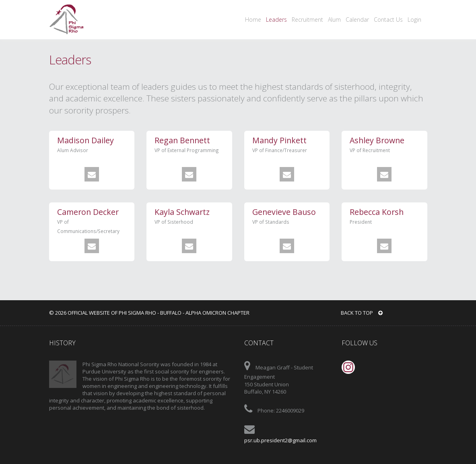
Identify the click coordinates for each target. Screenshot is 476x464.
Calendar (357, 20)
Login (414, 20)
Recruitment (307, 20)
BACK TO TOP (362, 313)
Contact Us (388, 20)
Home (253, 20)
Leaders (276, 20)
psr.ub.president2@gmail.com (280, 440)
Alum (334, 20)
